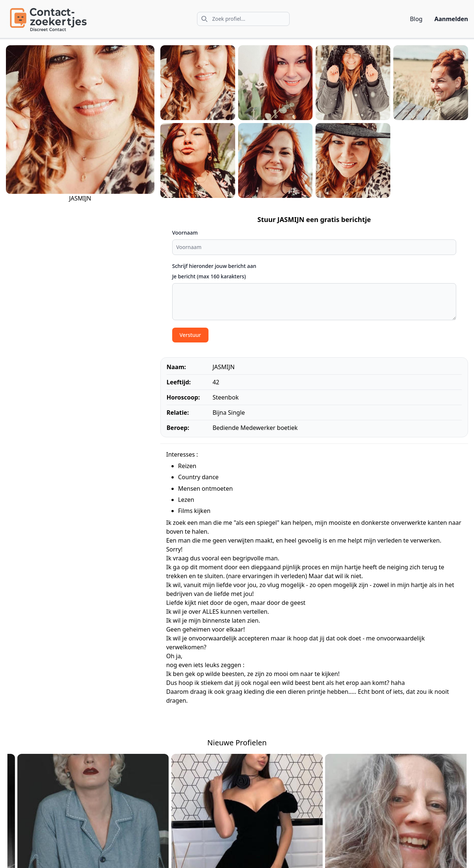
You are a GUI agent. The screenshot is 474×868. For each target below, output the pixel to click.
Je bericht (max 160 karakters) (209, 276)
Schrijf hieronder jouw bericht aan (214, 266)
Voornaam (185, 233)
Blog (416, 19)
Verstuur (190, 335)
